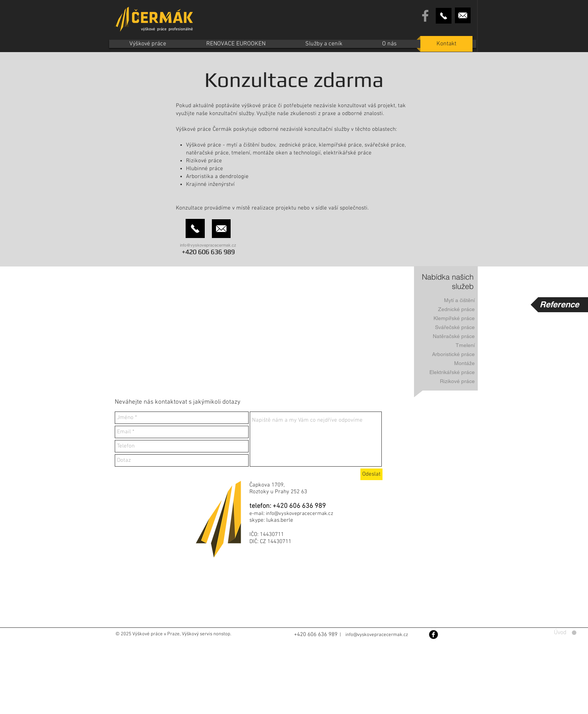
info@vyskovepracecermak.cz (208, 245)
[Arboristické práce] (451, 354)
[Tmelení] (451, 345)
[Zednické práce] (451, 309)
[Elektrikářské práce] (451, 372)
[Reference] (559, 305)
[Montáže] (451, 363)
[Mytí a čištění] (451, 300)
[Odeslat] (371, 474)
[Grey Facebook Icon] (425, 16)
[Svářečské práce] (451, 327)
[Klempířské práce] (451, 318)
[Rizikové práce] (451, 381)
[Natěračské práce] (451, 336)
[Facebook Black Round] (433, 635)
